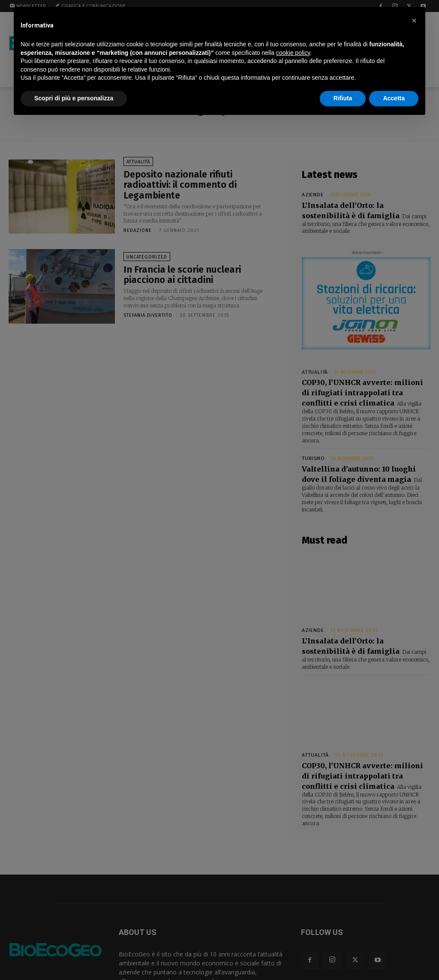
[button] (414, 21)
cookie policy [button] (293, 53)
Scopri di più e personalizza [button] (74, 98)
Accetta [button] (394, 98)
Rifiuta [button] (343, 98)
